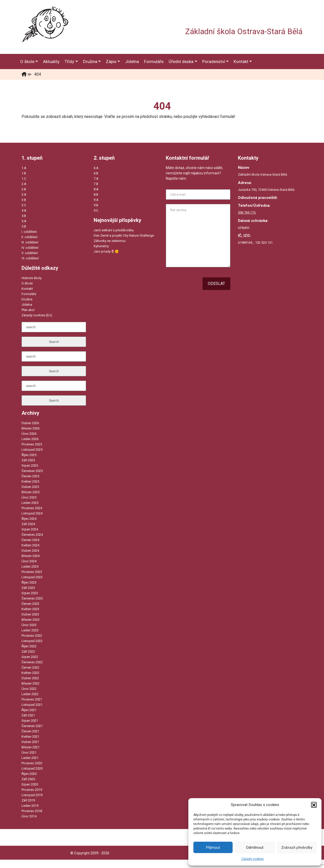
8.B (96, 194)
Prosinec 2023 (32, 572)
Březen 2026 (31, 428)
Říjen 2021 (29, 710)
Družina (27, 299)
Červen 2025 (30, 476)
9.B (96, 205)
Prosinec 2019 (32, 790)
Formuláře (29, 294)
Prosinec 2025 (32, 444)
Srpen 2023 (30, 593)
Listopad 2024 (32, 513)
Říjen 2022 (29, 646)
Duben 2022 (30, 678)
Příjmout (213, 848)
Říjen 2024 (29, 519)
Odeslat (216, 284)
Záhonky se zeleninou (110, 241)
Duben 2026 (30, 423)
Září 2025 (28, 460)
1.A (24, 168)
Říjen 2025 (29, 455)
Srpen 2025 (30, 466)
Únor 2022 (29, 689)
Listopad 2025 (32, 450)
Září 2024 (28, 524)
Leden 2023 (30, 630)
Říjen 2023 (29, 582)
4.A (24, 210)
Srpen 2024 (30, 529)
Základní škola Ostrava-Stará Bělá (244, 32)
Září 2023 (28, 588)
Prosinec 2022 (32, 636)
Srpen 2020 (30, 784)
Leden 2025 (30, 503)
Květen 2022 (30, 673)
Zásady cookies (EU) (37, 315)
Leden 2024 (30, 566)
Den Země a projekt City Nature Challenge (124, 235)
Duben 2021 (30, 742)
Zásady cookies (252, 859)
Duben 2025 (30, 487)
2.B (24, 189)
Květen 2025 (30, 481)
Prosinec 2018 (32, 811)
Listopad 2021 (32, 705)
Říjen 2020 (29, 774)
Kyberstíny (101, 246)
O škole (27, 283)
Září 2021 (28, 715)
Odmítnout (255, 848)
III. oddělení (30, 242)
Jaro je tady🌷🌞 (106, 251)
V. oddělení (30, 253)
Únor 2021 (29, 752)
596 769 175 (247, 212)
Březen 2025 (31, 492)
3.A (24, 194)
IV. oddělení (30, 248)
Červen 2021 (30, 731)
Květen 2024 (30, 545)
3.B (24, 200)
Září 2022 (28, 652)
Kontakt (27, 289)
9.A (96, 200)
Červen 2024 (30, 540)
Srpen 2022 (30, 657)
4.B (24, 216)
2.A (24, 184)
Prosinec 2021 (32, 699)
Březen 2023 (31, 620)
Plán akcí (28, 310)
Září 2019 (28, 800)
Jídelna (27, 305)
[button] (314, 805)
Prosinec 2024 (32, 508)
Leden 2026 (30, 439)
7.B (96, 184)
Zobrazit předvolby (297, 848)
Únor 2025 (29, 497)
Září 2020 (28, 779)
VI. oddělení (30, 258)
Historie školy (32, 278)
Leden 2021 (30, 758)
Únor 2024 (29, 561)
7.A (96, 179)
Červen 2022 (30, 667)
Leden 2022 (30, 694)
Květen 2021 (30, 737)
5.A (24, 221)
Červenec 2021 (32, 726)
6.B (96, 173)
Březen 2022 (31, 683)
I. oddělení (29, 232)
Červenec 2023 (32, 598)
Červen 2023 (30, 604)
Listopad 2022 (32, 641)
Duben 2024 (30, 551)
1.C (24, 179)
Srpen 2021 (30, 721)
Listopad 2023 (32, 577)
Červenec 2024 (32, 535)
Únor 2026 (29, 434)
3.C (24, 205)
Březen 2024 (31, 556)
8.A (96, 189)
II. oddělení (29, 237)
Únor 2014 (29, 816)
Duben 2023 (30, 614)
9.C (96, 210)
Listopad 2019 (32, 795)
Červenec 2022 (32, 662)
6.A (96, 168)
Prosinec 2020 (32, 763)
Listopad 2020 (32, 768)
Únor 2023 (29, 625)
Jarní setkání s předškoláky (114, 230)
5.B (24, 226)
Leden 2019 (30, 806)
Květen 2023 (30, 609)
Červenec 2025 (32, 471)
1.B (24, 173)
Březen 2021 (31, 747)
